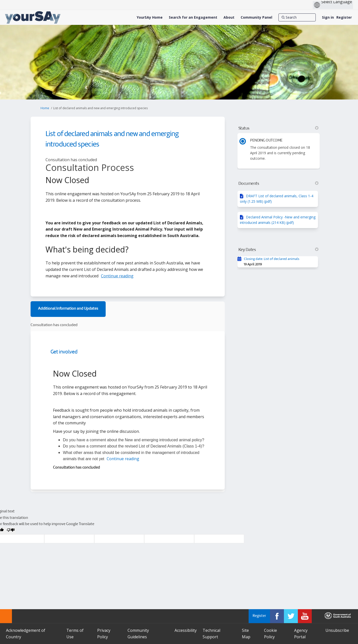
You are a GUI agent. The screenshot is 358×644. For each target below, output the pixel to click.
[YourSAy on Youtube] (305, 616)
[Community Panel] (256, 17)
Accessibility (186, 630)
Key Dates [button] (278, 250)
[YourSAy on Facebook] (277, 616)
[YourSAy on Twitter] (291, 616)
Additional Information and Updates (68, 309)
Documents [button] (278, 184)
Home (45, 108)
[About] (229, 17)
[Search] (297, 17)
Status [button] (278, 128)
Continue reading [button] (117, 276)
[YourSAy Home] (150, 17)
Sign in (328, 17)
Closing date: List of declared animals (272, 259)
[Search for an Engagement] (193, 17)
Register (344, 17)
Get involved (64, 352)
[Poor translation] (11, 531)
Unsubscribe (337, 630)
